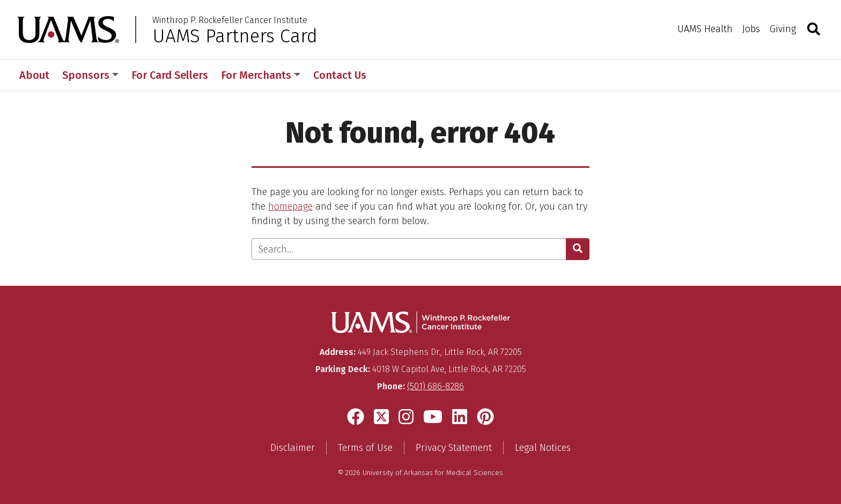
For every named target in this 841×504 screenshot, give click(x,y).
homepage (290, 206)
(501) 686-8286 (436, 386)
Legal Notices (543, 448)
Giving (783, 29)
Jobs (751, 29)
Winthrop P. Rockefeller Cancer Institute (230, 20)
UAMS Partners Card (235, 36)
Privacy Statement (454, 448)
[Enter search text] (409, 249)
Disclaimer (293, 448)
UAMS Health (705, 29)
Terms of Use (365, 448)
